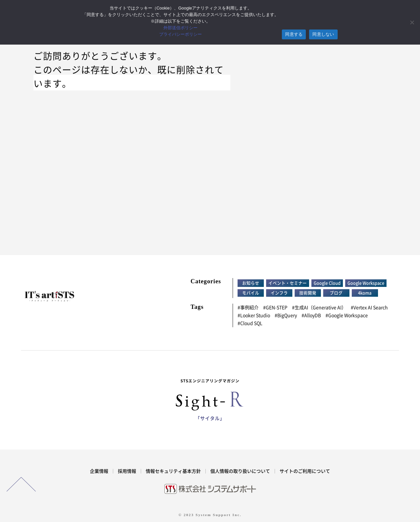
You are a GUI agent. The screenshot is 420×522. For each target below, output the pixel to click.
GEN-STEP (277, 308)
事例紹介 (249, 308)
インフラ (279, 293)
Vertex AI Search (371, 308)
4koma (365, 293)
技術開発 (308, 293)
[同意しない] (412, 22)
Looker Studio (255, 315)
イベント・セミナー (288, 283)
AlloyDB (313, 315)
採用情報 (127, 471)
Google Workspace (366, 283)
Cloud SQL (251, 323)
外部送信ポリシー (180, 28)
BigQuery (287, 315)
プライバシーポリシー (180, 34)
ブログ (336, 293)
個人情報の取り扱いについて (240, 471)
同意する (294, 34)
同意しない (323, 34)
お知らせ (251, 283)
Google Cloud (327, 283)
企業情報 (99, 471)
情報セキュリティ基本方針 (173, 471)
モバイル (251, 293)
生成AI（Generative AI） (320, 308)
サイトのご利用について (305, 471)
